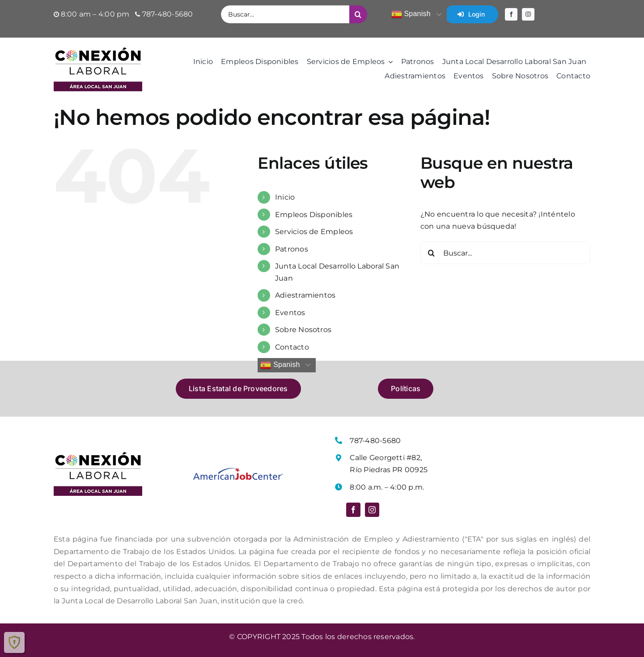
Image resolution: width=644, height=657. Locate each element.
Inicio (285, 197)
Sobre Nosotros (303, 330)
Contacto (292, 347)
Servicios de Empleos (314, 232)
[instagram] (528, 14)
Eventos (290, 313)
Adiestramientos (305, 295)
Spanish (411, 14)
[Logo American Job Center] (238, 471)
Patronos (292, 249)
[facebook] (511, 14)
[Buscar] (358, 14)
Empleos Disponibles (314, 215)
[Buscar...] (285, 14)
